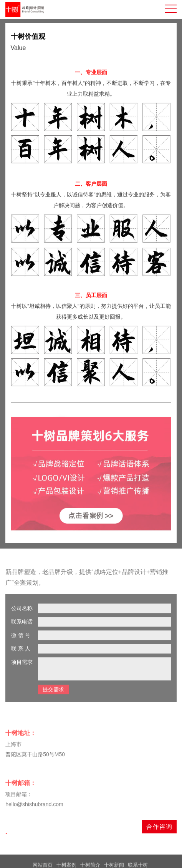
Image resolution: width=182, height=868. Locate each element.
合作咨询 (159, 827)
